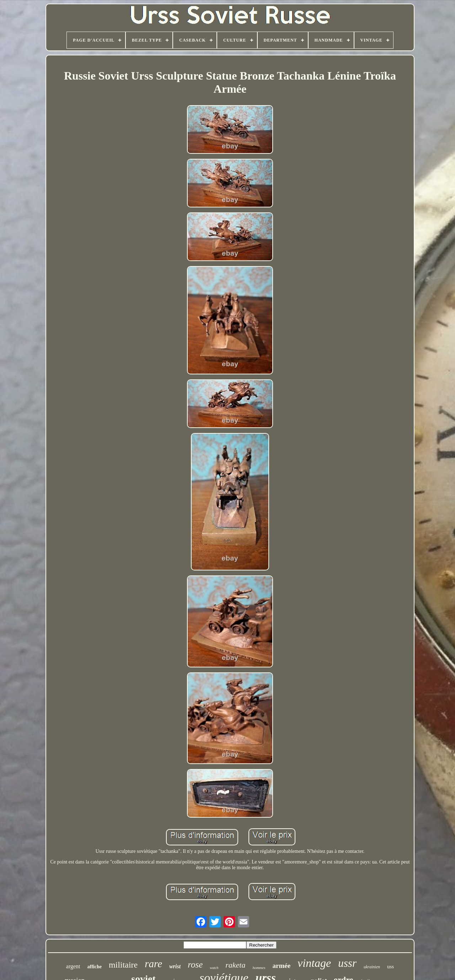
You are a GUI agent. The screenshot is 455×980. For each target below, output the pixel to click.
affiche (95, 967)
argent (73, 966)
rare (153, 964)
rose (195, 965)
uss (390, 967)
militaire (123, 965)
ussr (347, 963)
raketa (235, 965)
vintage (314, 963)
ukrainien (372, 967)
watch (214, 968)
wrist (175, 966)
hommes (259, 968)
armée (281, 966)
